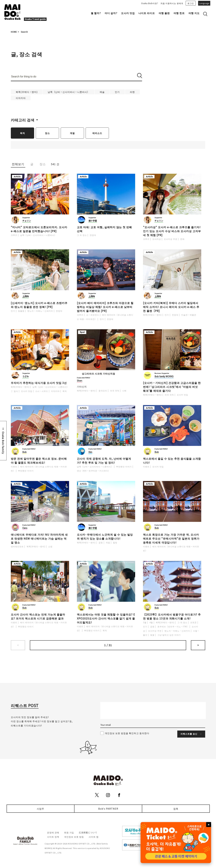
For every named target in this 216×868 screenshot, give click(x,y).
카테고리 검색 (23, 120)
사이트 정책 (53, 837)
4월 (151, 622)
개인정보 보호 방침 (74, 837)
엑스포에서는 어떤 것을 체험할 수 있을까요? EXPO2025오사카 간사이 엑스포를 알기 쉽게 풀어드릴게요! (106, 618)
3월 (145, 622)
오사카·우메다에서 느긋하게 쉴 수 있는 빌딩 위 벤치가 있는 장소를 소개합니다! (105, 536)
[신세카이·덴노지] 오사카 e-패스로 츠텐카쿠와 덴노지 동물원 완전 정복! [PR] (39, 305)
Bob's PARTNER (108, 809)
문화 (182, 239)
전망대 (93, 235)
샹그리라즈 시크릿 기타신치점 (98, 373)
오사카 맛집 (128, 13)
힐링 (115, 542)
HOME (14, 32)
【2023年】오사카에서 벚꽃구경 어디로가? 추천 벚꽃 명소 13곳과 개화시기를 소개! (172, 616)
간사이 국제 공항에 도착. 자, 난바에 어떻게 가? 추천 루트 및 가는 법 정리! (104, 460)
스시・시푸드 (42, 391)
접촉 (176, 809)
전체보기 (18, 164)
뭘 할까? (96, 13)
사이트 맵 (94, 837)
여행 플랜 (164, 13)
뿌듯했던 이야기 (26, 471)
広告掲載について (88, 832)
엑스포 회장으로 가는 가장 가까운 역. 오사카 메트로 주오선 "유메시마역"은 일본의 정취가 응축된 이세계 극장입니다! (171, 538)
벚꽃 (152, 635)
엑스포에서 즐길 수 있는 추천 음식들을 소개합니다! (172, 460)
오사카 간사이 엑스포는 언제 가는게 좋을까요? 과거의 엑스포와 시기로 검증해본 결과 (38, 616)
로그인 (191, 3)
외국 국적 (115, 391)
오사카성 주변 (171, 239)
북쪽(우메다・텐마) (27, 92)
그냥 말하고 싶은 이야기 (169, 635)
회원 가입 (69, 832)
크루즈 (14, 235)
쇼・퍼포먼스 (93, 315)
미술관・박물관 (189, 315)
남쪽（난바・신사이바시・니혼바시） (69, 92)
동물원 (21, 311)
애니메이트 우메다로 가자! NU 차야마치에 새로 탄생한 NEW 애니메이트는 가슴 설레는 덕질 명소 (39, 538)
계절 (72, 133)
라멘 (132, 92)
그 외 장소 (82, 235)
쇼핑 (50, 546)
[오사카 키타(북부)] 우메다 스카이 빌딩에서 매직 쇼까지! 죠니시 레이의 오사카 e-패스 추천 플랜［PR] (171, 307)
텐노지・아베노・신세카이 (40, 311)
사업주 (40, 809)
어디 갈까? (111, 13)
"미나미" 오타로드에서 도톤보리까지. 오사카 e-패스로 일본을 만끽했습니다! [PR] (39, 229)
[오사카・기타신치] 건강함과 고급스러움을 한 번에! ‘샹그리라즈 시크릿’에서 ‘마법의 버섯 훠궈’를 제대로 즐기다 (172, 387)
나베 (124, 391)
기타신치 (82, 386)
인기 (117, 92)
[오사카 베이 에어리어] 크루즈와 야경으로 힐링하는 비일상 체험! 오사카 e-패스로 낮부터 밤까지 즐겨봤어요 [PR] (105, 307)
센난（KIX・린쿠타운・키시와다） (93, 471)
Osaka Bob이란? (150, 3)
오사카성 (157, 239)
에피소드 (97, 133)
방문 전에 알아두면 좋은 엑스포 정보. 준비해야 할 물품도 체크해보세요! (39, 460)
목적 (22, 133)
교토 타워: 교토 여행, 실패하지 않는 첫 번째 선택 (104, 229)
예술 (102, 92)
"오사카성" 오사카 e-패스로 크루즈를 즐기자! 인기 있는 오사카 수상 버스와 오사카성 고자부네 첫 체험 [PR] (172, 231)
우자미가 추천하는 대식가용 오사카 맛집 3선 (39, 383)
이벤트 (14, 466)
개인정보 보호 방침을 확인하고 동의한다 (127, 733)
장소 (47, 133)
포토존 (193, 622)
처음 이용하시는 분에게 (172, 3)
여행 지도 (194, 13)
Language (204, 3)
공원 (101, 542)
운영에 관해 (53, 832)
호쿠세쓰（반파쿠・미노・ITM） (173, 626)
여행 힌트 (179, 13)
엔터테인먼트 (17, 546)
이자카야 (21, 98)
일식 (16, 391)
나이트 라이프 (147, 13)
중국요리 (103, 391)
